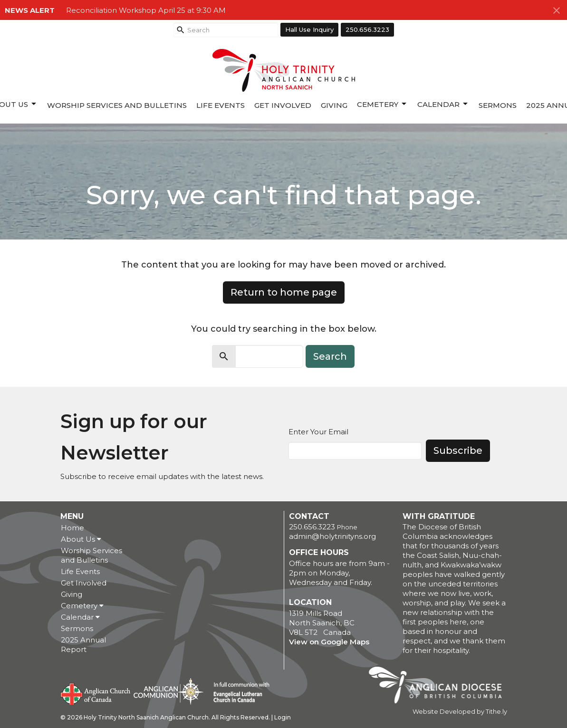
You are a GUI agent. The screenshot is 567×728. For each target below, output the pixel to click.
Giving (334, 105)
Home (72, 528)
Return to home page (284, 292)
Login (283, 717)
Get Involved (283, 105)
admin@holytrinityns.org (332, 536)
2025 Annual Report (83, 645)
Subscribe (458, 450)
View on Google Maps (329, 642)
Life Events (221, 105)
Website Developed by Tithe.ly (460, 712)
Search (330, 356)
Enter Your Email (318, 432)
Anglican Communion (168, 691)
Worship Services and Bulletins (117, 105)
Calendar (443, 104)
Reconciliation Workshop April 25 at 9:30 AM (146, 10)
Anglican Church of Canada (96, 693)
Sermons (498, 105)
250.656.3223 (367, 29)
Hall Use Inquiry (309, 29)
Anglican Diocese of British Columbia (440, 687)
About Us (81, 539)
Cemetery (382, 104)
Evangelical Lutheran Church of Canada (238, 693)
